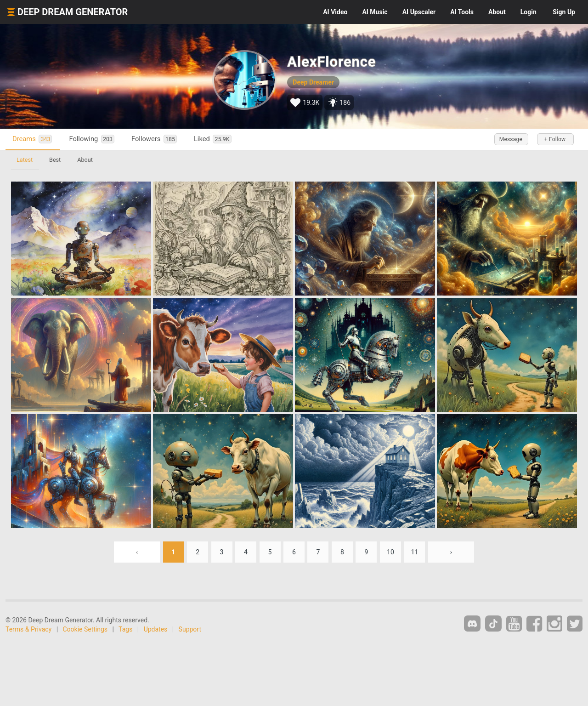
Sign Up (564, 12)
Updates (156, 629)
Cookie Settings (85, 629)
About (497, 12)
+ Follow (555, 139)
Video (335, 12)
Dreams (32, 139)
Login (529, 12)
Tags (125, 629)
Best (55, 160)
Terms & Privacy (28, 629)
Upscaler (419, 12)
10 (390, 552)
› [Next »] (451, 552)
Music (375, 12)
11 (415, 552)
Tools (462, 12)
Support (190, 629)
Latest (25, 160)
